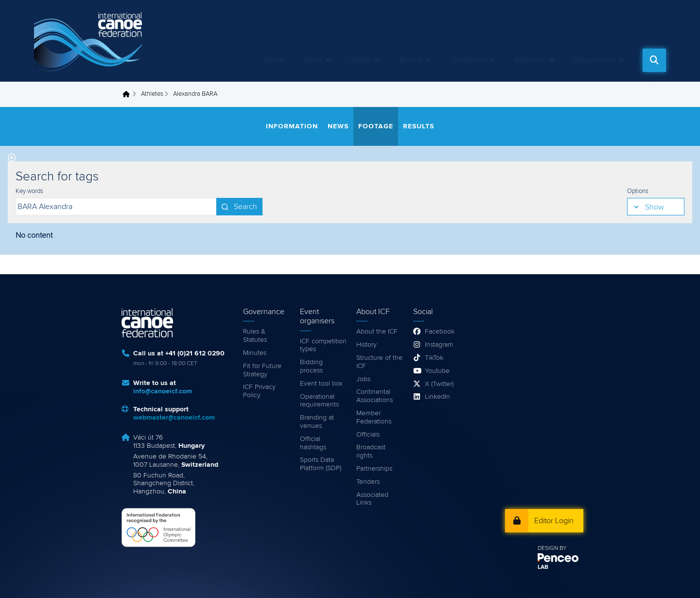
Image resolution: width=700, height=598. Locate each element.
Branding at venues (317, 422)
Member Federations (374, 417)
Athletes (152, 94)
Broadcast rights (371, 451)
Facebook (440, 332)
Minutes (255, 353)
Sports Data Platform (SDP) (321, 464)
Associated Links (372, 499)
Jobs (363, 379)
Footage (376, 126)
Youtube (437, 371)
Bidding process (311, 366)
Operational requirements (319, 401)
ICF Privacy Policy (259, 391)
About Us (530, 60)
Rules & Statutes (255, 336)
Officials (368, 435)
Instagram (439, 345)
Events (411, 60)
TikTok (434, 358)
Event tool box (321, 384)
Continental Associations (375, 396)
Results (419, 126)
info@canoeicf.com (163, 391)
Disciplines (469, 60)
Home (274, 60)
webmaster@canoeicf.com (174, 418)
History (367, 345)
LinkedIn (437, 397)
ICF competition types (323, 345)
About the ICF (377, 332)
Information (292, 126)
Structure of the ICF (379, 362)
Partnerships (374, 469)
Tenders (368, 482)
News (313, 60)
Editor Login (554, 521)
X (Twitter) (439, 384)
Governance (595, 60)
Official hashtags (313, 443)
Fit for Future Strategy (262, 370)
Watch (361, 60)
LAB (543, 567)
